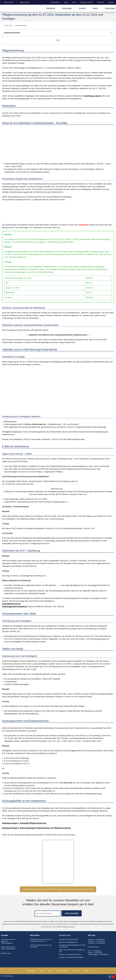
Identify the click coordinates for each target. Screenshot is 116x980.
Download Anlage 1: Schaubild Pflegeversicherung (24, 823)
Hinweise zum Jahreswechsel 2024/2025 (70, 954)
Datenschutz (100, 2)
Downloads (110, 8)
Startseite (50, 8)
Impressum (111, 2)
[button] (111, 33)
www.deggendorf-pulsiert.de (14, 607)
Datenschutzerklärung (63, 927)
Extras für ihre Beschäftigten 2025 (68, 942)
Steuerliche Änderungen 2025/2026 (69, 939)
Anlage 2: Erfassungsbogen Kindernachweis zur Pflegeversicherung (41, 828)
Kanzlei (82, 8)
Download (7, 828)
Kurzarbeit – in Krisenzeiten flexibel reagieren (71, 957)
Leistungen (67, 8)
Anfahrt (74, 2)
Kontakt (66, 2)
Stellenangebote (55, 2)
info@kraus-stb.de (92, 96)
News (95, 8)
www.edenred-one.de (11, 604)
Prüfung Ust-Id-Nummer (87, 2)
